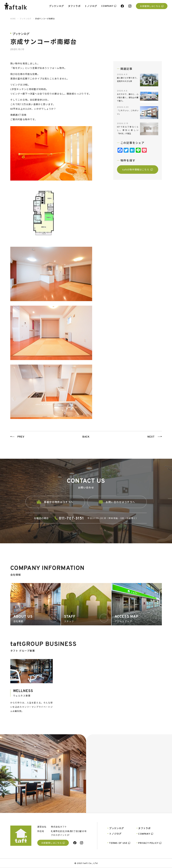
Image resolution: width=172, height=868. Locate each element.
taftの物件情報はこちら (138, 169)
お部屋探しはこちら (152, 6)
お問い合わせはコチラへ (117, 506)
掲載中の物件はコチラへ (55, 506)
